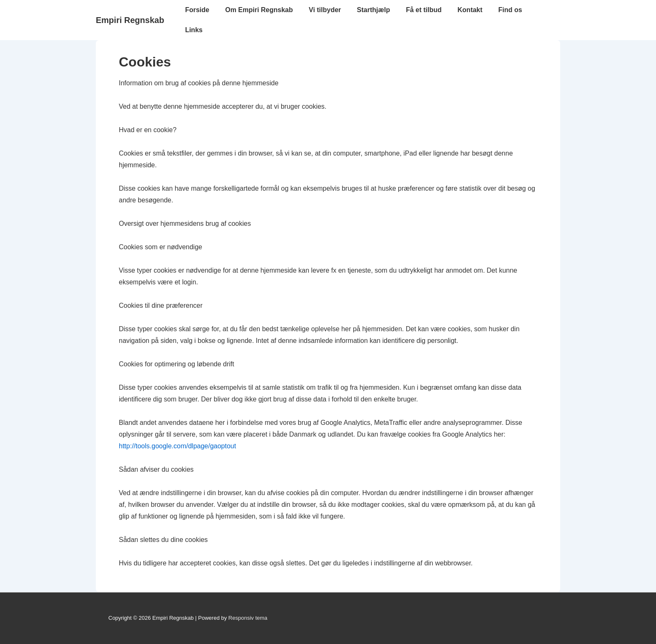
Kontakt (470, 10)
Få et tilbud (424, 10)
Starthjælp (373, 10)
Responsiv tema (248, 618)
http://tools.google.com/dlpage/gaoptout (177, 446)
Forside (197, 10)
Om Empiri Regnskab (259, 10)
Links (194, 30)
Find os (510, 10)
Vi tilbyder (325, 10)
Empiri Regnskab (130, 20)
